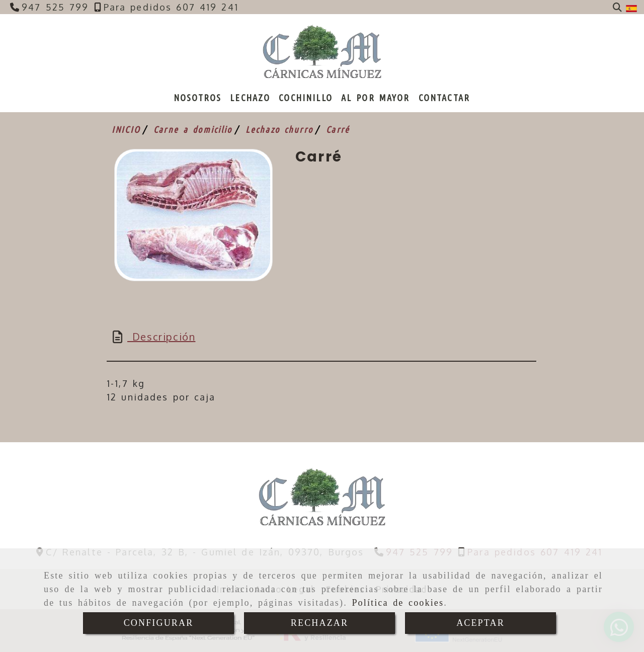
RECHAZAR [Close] (319, 623)
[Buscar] (617, 7)
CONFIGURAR (159, 623)
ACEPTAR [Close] (480, 623)
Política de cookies (398, 603)
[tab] (321, 337)
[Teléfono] (50, 7)
